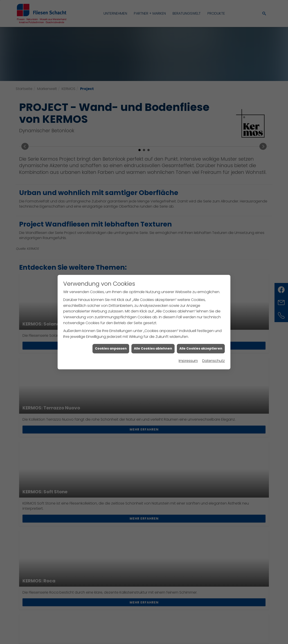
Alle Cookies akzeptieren (201, 330)
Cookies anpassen (111, 330)
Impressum (188, 343)
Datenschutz (214, 343)
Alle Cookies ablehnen (153, 330)
